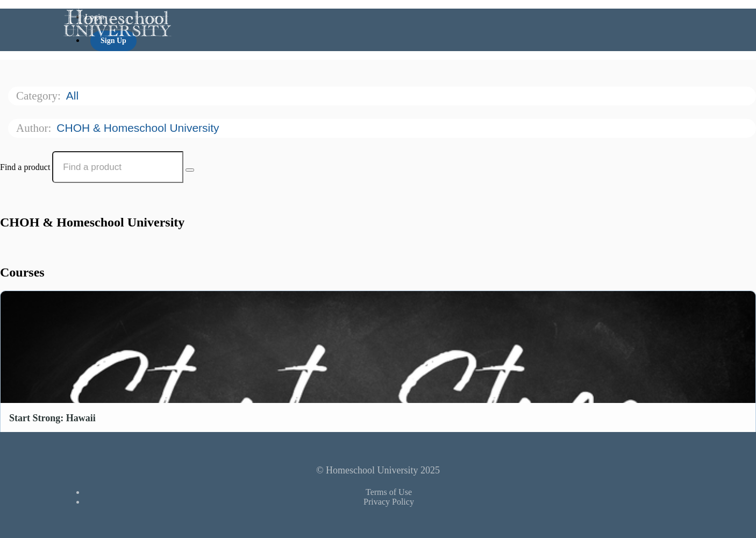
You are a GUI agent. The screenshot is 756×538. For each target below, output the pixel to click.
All (74, 95)
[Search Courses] (190, 170)
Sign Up (113, 41)
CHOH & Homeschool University (139, 128)
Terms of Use (389, 492)
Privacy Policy (389, 502)
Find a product (25, 167)
